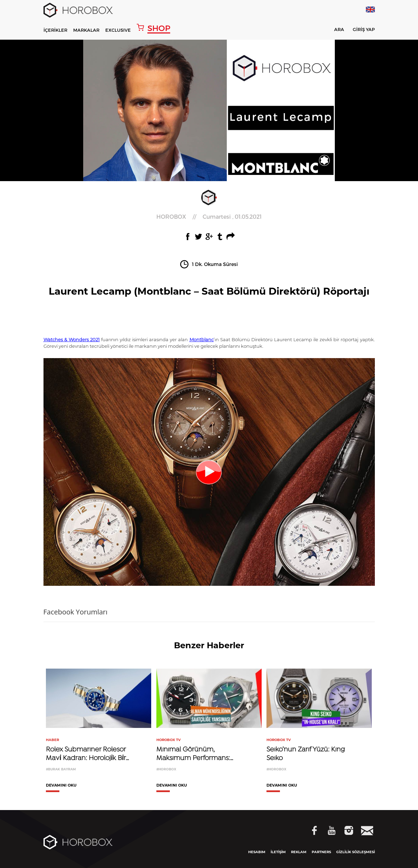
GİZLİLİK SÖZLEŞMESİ (356, 852)
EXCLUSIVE (118, 30)
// (209, 217)
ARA (335, 31)
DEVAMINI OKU (61, 786)
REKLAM (299, 852)
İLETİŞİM (278, 852)
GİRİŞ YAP (364, 30)
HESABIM (257, 852)
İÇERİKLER (55, 30)
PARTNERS (321, 852)
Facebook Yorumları (76, 612)
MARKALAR (86, 30)
